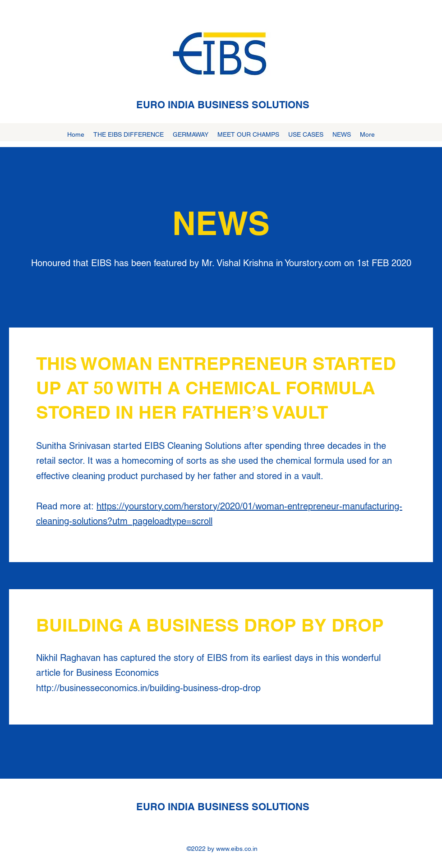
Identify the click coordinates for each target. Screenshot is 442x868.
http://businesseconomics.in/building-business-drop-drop (148, 688)
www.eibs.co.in (237, 849)
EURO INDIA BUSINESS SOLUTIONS (223, 105)
